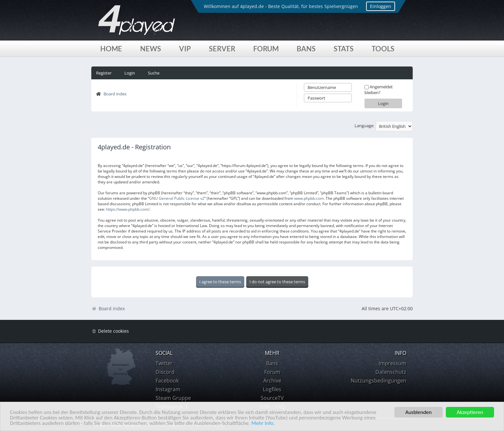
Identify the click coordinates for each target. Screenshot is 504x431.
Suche (154, 73)
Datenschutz (391, 372)
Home (111, 49)
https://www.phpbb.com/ (128, 209)
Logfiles (272, 389)
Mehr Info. (263, 423)
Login (130, 73)
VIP (185, 49)
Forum (266, 49)
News (151, 49)
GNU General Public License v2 (177, 198)
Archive (272, 381)
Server (222, 49)
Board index (115, 94)
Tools (383, 49)
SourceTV (272, 398)
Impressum (392, 363)
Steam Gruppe (173, 398)
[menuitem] (110, 331)
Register (104, 73)
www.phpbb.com (309, 198)
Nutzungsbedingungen (378, 381)
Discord (165, 372)
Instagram (168, 389)
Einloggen (381, 6)
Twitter (164, 363)
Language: (364, 126)
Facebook (167, 381)
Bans (306, 49)
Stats (344, 49)
